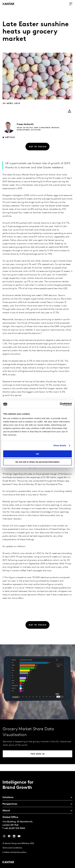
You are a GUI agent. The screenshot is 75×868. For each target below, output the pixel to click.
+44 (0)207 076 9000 (15, 828)
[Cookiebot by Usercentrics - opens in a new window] (60, 404)
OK (38, 454)
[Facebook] (9, 837)
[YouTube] (14, 837)
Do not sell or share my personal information (37, 462)
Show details (60, 445)
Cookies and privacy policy (14, 852)
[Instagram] (4, 837)
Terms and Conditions (12, 848)
